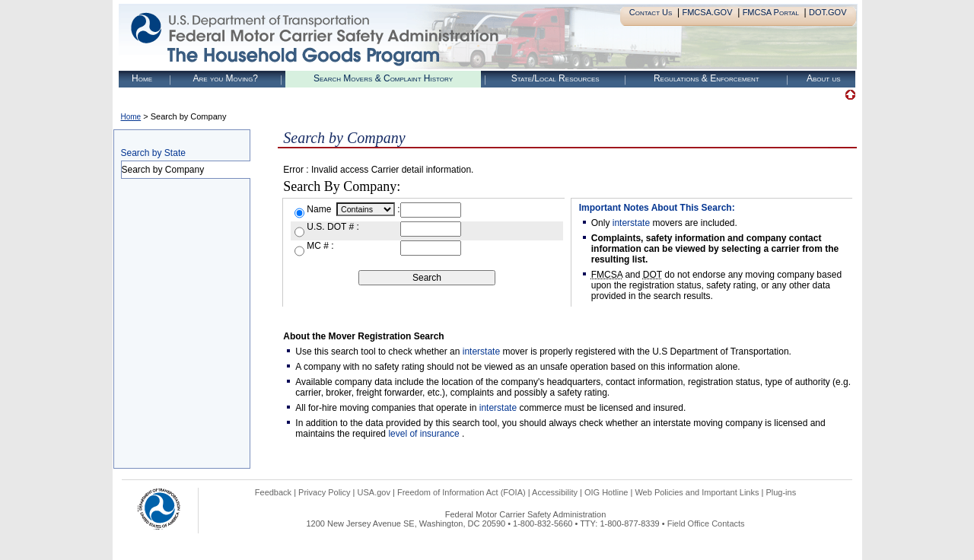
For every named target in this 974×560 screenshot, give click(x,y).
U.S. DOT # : (333, 227)
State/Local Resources (555, 78)
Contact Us (651, 12)
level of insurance (425, 434)
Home (142, 78)
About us (824, 78)
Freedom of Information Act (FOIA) (462, 492)
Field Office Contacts (706, 523)
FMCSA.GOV (707, 12)
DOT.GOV (828, 12)
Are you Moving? (225, 78)
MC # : (320, 246)
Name (320, 209)
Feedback (273, 492)
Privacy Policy (324, 492)
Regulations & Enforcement (707, 78)
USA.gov (374, 492)
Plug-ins (781, 492)
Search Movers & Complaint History (383, 78)
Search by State (153, 153)
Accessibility (555, 492)
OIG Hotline (606, 492)
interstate (631, 223)
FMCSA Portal (771, 12)
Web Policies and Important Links (697, 492)
